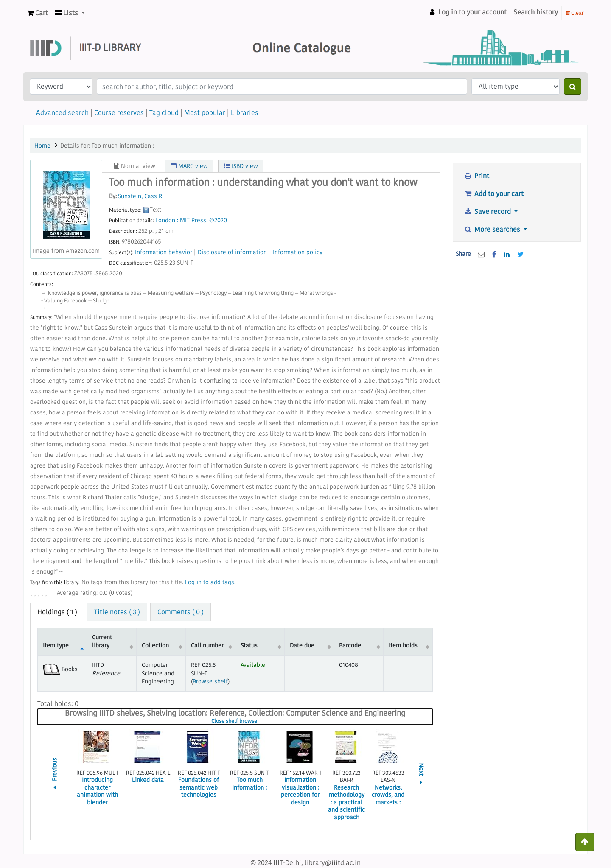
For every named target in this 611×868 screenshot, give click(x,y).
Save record (488, 211)
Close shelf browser (261, 721)
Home (42, 146)
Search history (536, 12)
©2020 (218, 220)
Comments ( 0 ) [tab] (181, 612)
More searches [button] (493, 229)
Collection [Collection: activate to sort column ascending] (155, 645)
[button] (38, 13)
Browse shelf (210, 681)
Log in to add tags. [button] (210, 582)
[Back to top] (585, 842)
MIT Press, (194, 220)
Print (476, 176)
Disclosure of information (232, 252)
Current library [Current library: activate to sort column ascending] (102, 641)
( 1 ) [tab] (57, 612)
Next (421, 775)
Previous (55, 775)
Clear (575, 13)
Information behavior (164, 252)
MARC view (189, 166)
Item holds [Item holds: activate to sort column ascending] (403, 645)
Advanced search (62, 112)
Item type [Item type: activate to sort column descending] (56, 645)
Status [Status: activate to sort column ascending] (249, 645)
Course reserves (119, 112)
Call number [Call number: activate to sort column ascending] (207, 645)
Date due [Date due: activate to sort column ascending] (302, 645)
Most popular (205, 112)
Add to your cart (494, 193)
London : (167, 220)
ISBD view (241, 166)
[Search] (573, 87)
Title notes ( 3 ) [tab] (117, 612)
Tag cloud (164, 112)
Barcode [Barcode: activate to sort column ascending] (350, 645)
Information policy (298, 252)
